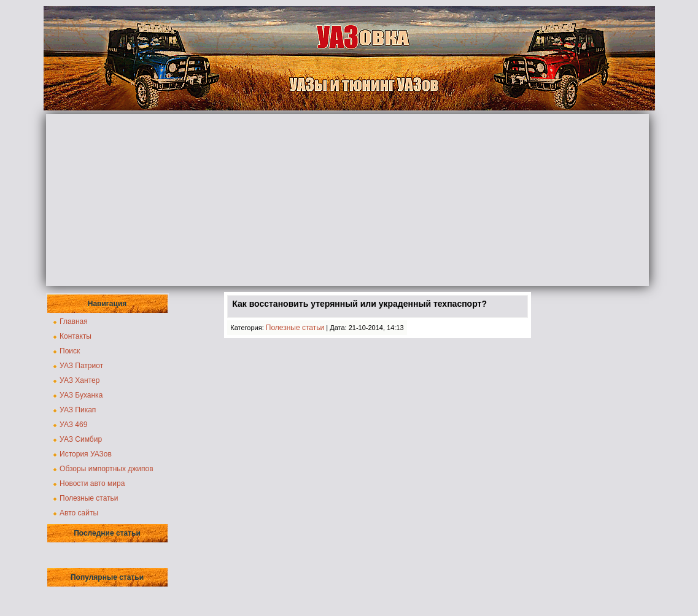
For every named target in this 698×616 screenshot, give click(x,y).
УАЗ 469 (73, 425)
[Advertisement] (347, 200)
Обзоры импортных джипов (107, 469)
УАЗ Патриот (81, 366)
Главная (74, 321)
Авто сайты (79, 513)
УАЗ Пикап (78, 410)
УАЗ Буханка (81, 395)
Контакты (76, 336)
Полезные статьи (89, 498)
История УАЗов (86, 454)
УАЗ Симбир (81, 439)
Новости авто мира (92, 483)
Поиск (70, 351)
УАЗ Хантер (79, 380)
